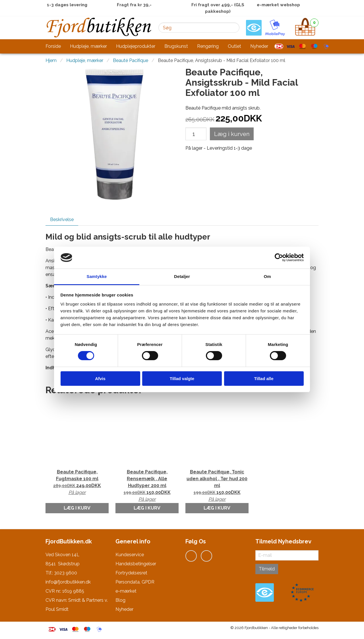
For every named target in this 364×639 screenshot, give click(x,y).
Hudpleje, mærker (88, 46)
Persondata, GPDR (135, 582)
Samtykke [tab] (97, 276)
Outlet (234, 46)
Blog (120, 600)
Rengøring (208, 46)
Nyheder (259, 46)
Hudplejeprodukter (136, 46)
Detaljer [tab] (182, 276)
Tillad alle (264, 379)
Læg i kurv (77, 508)
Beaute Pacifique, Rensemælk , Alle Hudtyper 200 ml (147, 486)
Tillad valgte (182, 379)
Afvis (100, 379)
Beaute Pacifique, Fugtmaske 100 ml (77, 483)
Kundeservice (130, 555)
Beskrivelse (62, 219)
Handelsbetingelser (136, 564)
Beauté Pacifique (131, 60)
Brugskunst (176, 46)
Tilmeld (267, 569)
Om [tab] (267, 276)
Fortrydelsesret (131, 573)
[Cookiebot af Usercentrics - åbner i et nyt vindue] (279, 257)
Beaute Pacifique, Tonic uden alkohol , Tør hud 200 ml (217, 486)
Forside (53, 46)
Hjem (51, 60)
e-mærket (126, 591)
